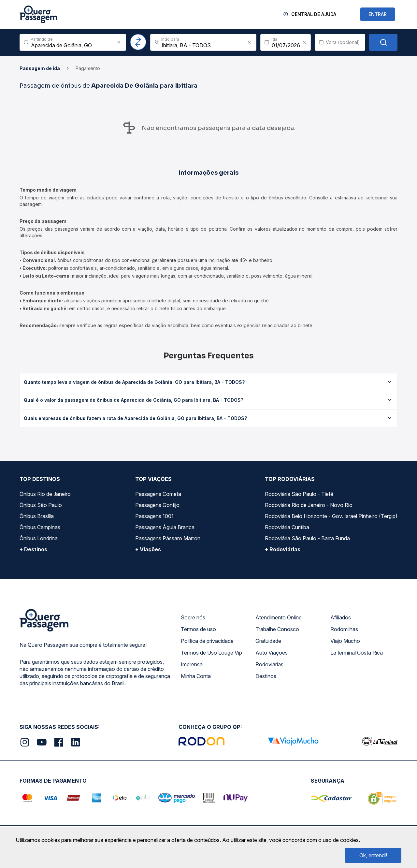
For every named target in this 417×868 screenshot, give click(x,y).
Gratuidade (268, 641)
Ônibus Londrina (39, 538)
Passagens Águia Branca (165, 527)
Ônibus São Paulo (41, 505)
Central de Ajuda (314, 14)
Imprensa (192, 664)
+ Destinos (33, 549)
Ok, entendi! (373, 855)
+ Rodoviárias (283, 549)
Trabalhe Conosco (277, 629)
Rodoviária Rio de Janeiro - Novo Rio (309, 505)
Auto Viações (272, 653)
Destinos (266, 676)
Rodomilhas (344, 629)
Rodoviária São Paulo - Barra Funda (307, 538)
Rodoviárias (269, 664)
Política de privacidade (207, 641)
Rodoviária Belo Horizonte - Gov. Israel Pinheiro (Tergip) (331, 516)
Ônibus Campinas (40, 527)
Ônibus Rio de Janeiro (45, 494)
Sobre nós (193, 617)
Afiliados (341, 617)
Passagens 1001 (154, 516)
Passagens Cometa (158, 494)
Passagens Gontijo (157, 505)
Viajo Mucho (345, 641)
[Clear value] (304, 42)
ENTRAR (378, 14)
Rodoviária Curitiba (287, 527)
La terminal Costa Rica (357, 653)
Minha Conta (196, 676)
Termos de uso (198, 629)
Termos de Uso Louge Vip (211, 653)
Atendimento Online (279, 617)
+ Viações (148, 549)
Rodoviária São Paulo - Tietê (299, 494)
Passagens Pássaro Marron (168, 538)
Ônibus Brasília (37, 516)
